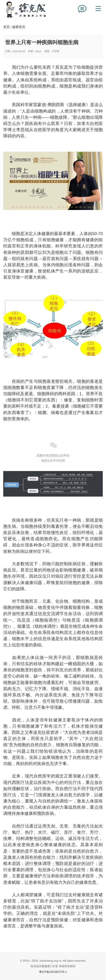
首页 (6, 27)
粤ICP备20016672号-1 (53, 972)
